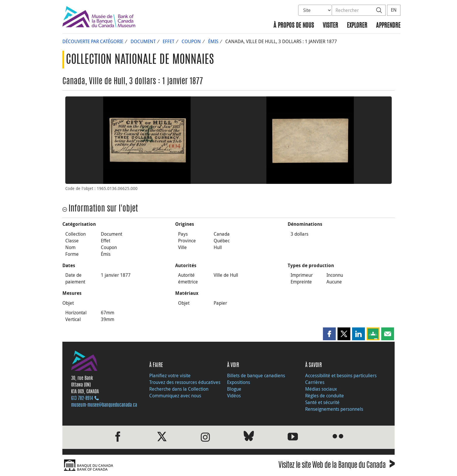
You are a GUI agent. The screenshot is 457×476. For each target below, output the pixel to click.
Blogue (234, 389)
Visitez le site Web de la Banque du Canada (336, 466)
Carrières (315, 382)
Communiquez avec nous (175, 396)
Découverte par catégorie (93, 41)
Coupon (191, 41)
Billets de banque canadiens (256, 375)
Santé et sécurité (322, 402)
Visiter (330, 26)
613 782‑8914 (82, 399)
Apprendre (388, 26)
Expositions (239, 382)
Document (143, 41)
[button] (329, 334)
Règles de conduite (325, 396)
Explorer (357, 26)
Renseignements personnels (334, 409)
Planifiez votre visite (170, 375)
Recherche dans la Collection (179, 389)
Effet (168, 41)
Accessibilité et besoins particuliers (341, 375)
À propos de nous (294, 26)
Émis (213, 41)
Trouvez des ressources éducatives (185, 382)
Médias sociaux (321, 389)
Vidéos (234, 396)
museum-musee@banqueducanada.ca (104, 405)
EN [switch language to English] (394, 10)
